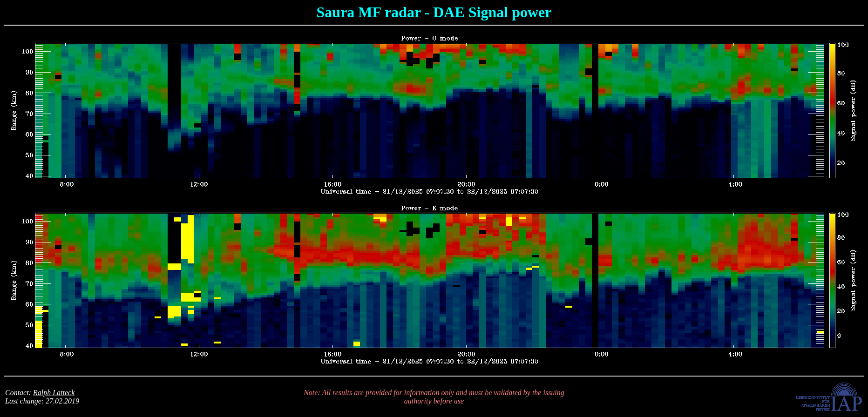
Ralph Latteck (54, 393)
